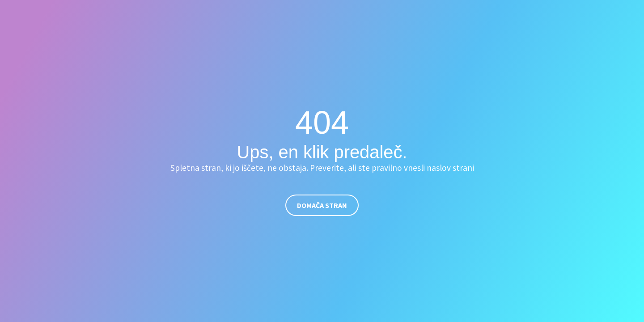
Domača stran (322, 205)
